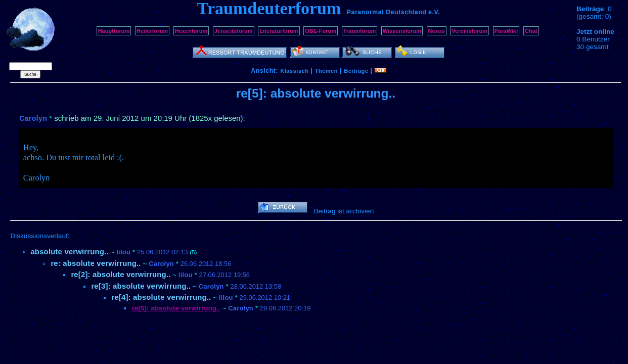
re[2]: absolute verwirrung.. (121, 274)
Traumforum (360, 31)
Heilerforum (152, 31)
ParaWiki (506, 31)
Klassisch (294, 71)
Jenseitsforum (234, 31)
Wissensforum (402, 31)
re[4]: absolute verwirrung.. (161, 297)
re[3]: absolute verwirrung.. (141, 286)
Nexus (437, 31)
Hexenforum (191, 31)
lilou (123, 252)
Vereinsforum (469, 31)
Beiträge (356, 71)
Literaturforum (279, 31)
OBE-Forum (321, 31)
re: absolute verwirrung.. (96, 263)
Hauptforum (114, 31)
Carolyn (33, 118)
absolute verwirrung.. (69, 252)
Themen (326, 71)
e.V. (434, 12)
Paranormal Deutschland (387, 12)
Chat (531, 31)
